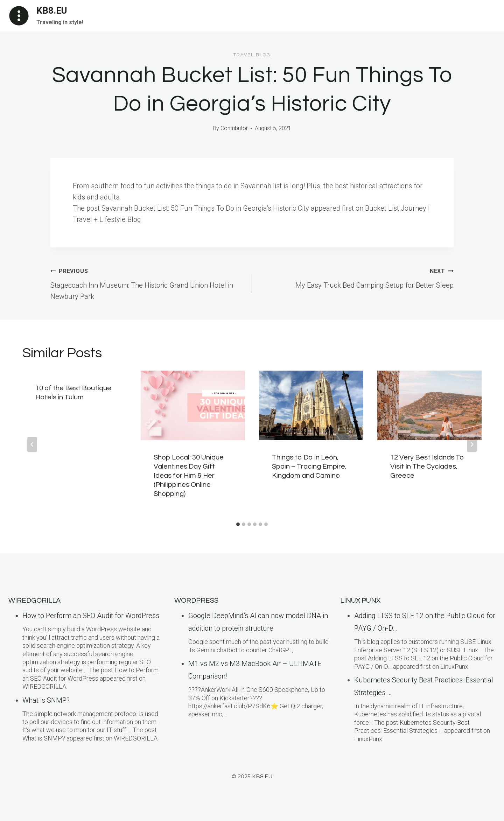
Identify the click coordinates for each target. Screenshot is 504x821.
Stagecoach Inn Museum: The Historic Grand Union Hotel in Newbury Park (148, 283)
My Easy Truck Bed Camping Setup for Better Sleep (356, 277)
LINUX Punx (360, 601)
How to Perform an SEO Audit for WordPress (91, 616)
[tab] (238, 524)
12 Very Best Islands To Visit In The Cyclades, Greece (427, 466)
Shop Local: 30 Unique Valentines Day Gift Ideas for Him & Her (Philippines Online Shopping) (189, 476)
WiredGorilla (34, 601)
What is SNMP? (46, 700)
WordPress (196, 601)
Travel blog (252, 55)
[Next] (472, 444)
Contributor (234, 128)
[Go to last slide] (32, 444)
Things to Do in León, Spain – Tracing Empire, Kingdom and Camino (309, 466)
